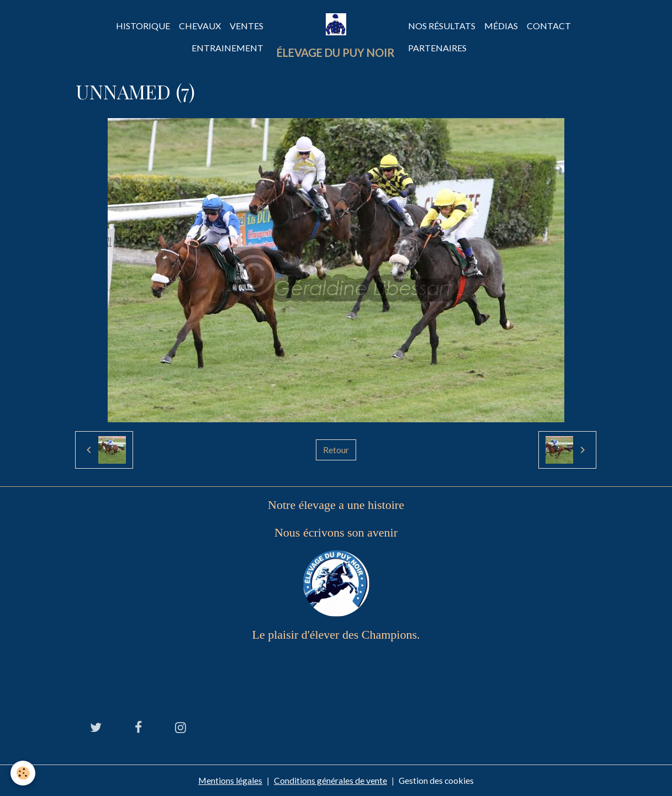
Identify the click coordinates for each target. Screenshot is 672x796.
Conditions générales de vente (330, 780)
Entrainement (227, 48)
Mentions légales (230, 780)
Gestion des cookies (437, 780)
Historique (143, 26)
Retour (336, 450)
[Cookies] (23, 773)
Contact (549, 26)
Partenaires (437, 48)
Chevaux (200, 26)
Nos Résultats (442, 26)
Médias (501, 26)
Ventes (247, 26)
